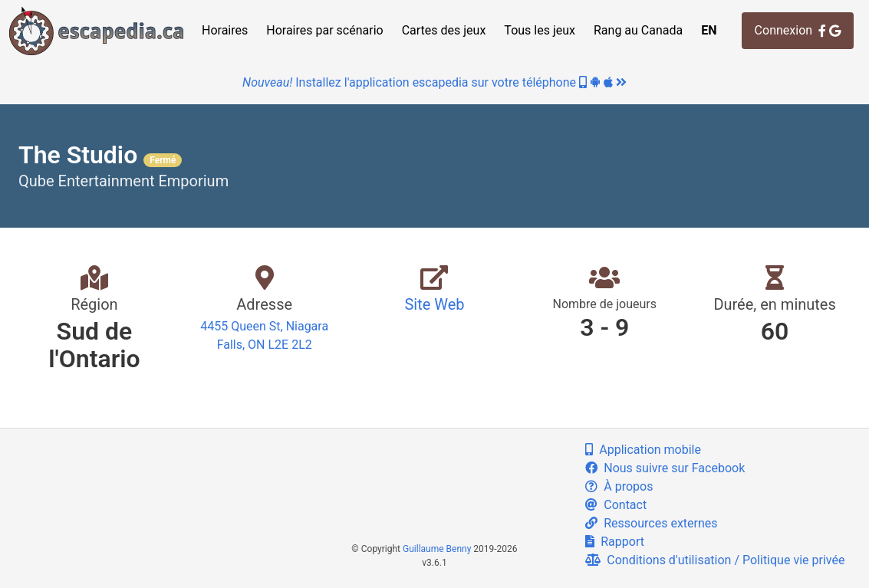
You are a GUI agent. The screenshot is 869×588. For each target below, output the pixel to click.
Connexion (798, 30)
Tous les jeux (540, 30)
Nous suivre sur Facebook (665, 468)
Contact (616, 505)
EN (709, 30)
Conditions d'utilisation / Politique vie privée (715, 560)
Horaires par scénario (324, 30)
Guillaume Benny (437, 549)
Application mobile (643, 450)
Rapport (615, 542)
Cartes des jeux (444, 30)
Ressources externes (651, 523)
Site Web (434, 304)
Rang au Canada (638, 30)
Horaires (225, 30)
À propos (619, 486)
